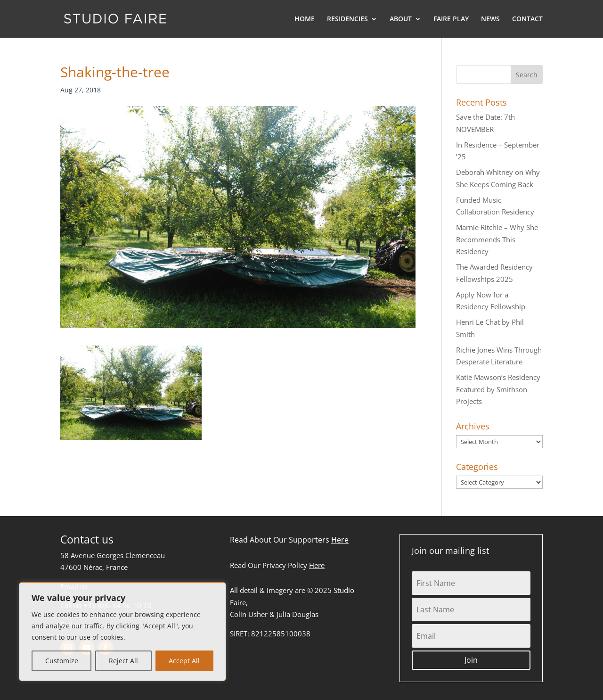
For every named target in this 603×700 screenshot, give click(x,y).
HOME (305, 19)
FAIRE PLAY (451, 19)
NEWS (490, 19)
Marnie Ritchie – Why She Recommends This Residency (497, 239)
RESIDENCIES (347, 19)
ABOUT (401, 19)
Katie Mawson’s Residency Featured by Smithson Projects (498, 389)
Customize (62, 661)
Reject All (123, 661)
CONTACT (527, 19)
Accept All (184, 661)
